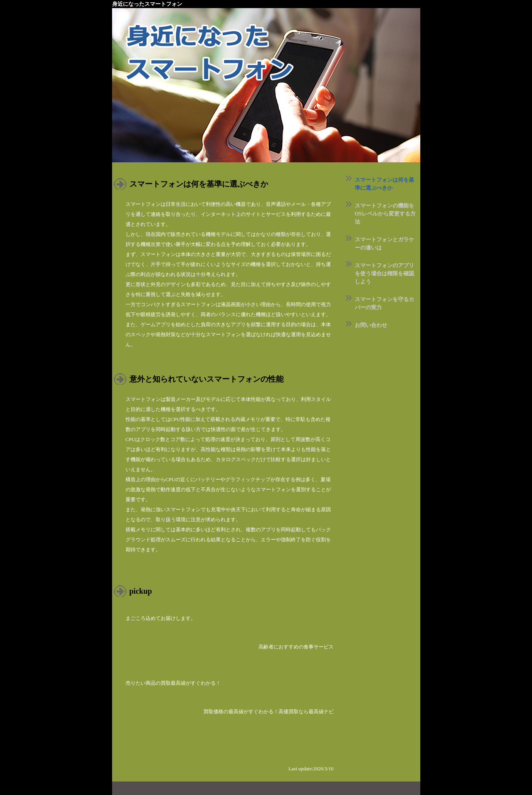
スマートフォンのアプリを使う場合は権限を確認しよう (384, 274)
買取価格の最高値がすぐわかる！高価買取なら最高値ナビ (269, 712)
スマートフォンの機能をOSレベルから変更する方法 (385, 214)
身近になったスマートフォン (147, 4)
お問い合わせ (371, 325)
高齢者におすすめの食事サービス (296, 647)
